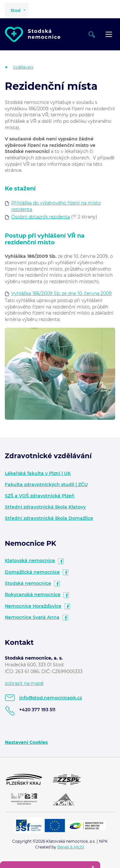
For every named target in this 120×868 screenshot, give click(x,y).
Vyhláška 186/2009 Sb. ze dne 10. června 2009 (61, 293)
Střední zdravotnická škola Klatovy (45, 507)
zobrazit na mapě (24, 683)
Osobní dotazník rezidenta (40, 217)
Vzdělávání (23, 67)
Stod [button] (16, 10)
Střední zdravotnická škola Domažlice (49, 518)
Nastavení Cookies (26, 742)
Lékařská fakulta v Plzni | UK (38, 473)
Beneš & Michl (71, 847)
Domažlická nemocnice (32, 572)
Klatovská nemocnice (30, 560)
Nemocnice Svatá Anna (32, 617)
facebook (61, 561)
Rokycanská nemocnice (33, 594)
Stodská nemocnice (28, 583)
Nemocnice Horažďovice (33, 606)
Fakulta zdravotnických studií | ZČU (46, 485)
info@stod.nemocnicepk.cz (51, 698)
